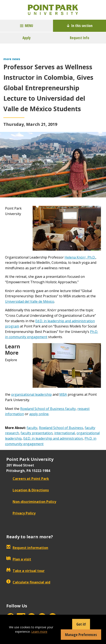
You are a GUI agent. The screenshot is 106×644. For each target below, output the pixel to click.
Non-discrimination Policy (31, 502)
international (65, 433)
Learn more (39, 632)
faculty (32, 428)
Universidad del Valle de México (30, 301)
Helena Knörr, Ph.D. (80, 257)
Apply (27, 38)
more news (12, 59)
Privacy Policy (21, 513)
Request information (27, 548)
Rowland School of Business (61, 428)
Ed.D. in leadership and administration (53, 438)
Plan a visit (19, 559)
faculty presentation (37, 433)
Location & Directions (28, 490)
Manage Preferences (81, 635)
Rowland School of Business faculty (48, 409)
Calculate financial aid (28, 582)
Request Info (79, 38)
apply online (39, 414)
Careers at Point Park (28, 479)
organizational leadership (31, 394)
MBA (63, 394)
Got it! (81, 624)
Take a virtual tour (25, 571)
